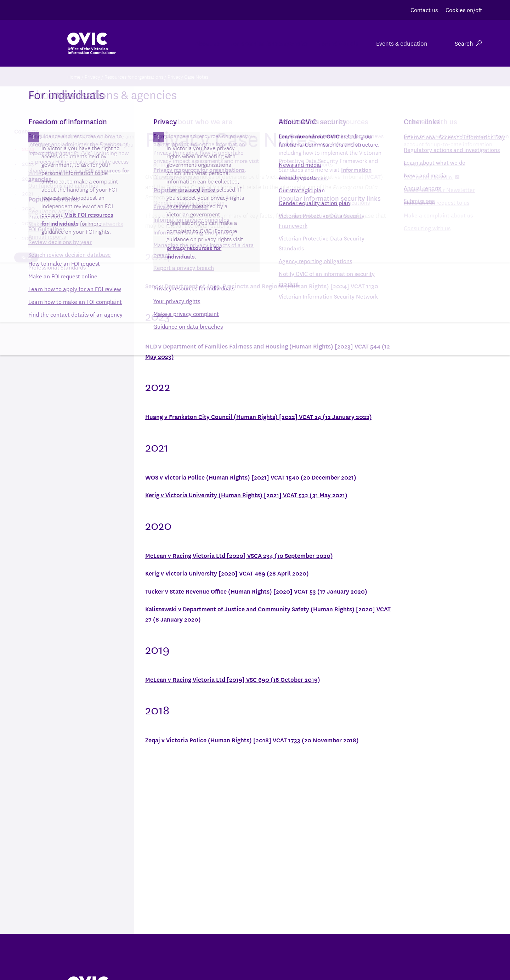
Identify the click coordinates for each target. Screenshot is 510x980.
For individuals (327, 43)
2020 (28, 208)
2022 (28, 178)
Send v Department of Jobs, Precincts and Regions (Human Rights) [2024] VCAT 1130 (262, 286)
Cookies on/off (464, 9)
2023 (28, 163)
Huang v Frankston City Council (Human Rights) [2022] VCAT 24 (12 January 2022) (259, 416)
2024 (28, 148)
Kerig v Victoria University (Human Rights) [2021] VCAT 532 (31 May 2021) (246, 495)
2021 (27, 193)
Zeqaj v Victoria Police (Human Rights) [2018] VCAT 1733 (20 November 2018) (252, 740)
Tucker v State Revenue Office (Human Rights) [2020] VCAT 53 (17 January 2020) (256, 591)
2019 (28, 223)
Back (26, 257)
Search (468, 43)
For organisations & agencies (240, 43)
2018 (28, 238)
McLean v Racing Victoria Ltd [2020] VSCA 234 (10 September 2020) (239, 555)
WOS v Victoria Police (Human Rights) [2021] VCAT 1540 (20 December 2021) (251, 477)
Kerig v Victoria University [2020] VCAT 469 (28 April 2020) (227, 573)
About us (161, 43)
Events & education (401, 43)
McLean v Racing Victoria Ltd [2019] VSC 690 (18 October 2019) (233, 679)
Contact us (424, 9)
